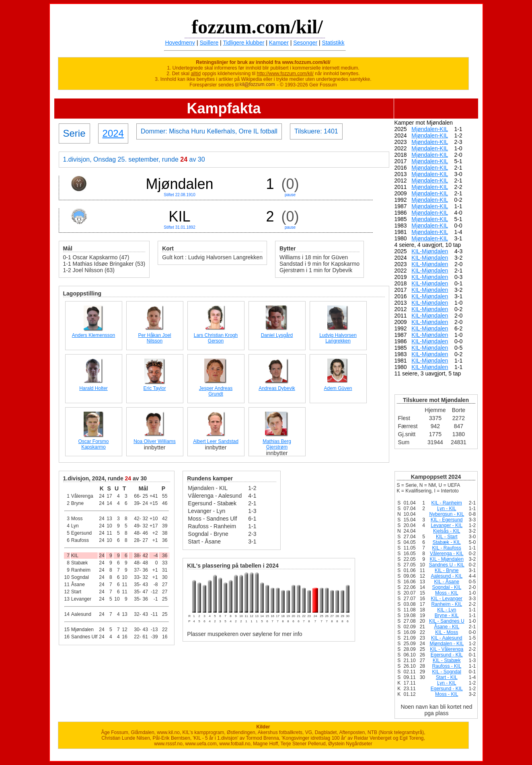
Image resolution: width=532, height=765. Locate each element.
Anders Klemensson (93, 335)
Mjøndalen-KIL (430, 129)
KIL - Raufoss (447, 548)
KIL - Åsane (447, 582)
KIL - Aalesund (447, 638)
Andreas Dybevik (277, 388)
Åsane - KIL (447, 627)
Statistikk (333, 43)
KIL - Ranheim (447, 503)
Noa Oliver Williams (155, 441)
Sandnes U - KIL (447, 565)
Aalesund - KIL (447, 576)
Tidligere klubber (243, 43)
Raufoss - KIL (447, 666)
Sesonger (305, 43)
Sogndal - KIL (447, 587)
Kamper (279, 43)
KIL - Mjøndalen (447, 559)
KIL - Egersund (447, 520)
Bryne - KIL (447, 615)
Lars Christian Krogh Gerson (216, 338)
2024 (113, 133)
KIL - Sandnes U (447, 621)
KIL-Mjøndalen (430, 251)
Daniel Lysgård (277, 335)
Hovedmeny (180, 43)
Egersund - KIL (447, 655)
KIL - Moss (447, 632)
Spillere (209, 43)
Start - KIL (447, 677)
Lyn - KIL (447, 509)
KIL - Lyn (447, 610)
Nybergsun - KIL (447, 514)
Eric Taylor (155, 388)
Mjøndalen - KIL (447, 644)
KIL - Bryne (447, 570)
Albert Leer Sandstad (216, 441)
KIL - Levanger (447, 599)
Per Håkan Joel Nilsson (154, 338)
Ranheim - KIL (447, 604)
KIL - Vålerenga (447, 649)
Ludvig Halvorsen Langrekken (338, 338)
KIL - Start (447, 537)
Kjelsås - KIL (447, 531)
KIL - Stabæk (447, 660)
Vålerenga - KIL (447, 554)
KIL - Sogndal (447, 672)
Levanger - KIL (447, 525)
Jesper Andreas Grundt (216, 391)
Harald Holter (93, 388)
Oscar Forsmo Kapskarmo (93, 444)
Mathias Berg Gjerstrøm (277, 444)
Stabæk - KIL (447, 542)
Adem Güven (338, 388)
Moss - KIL (447, 593)
